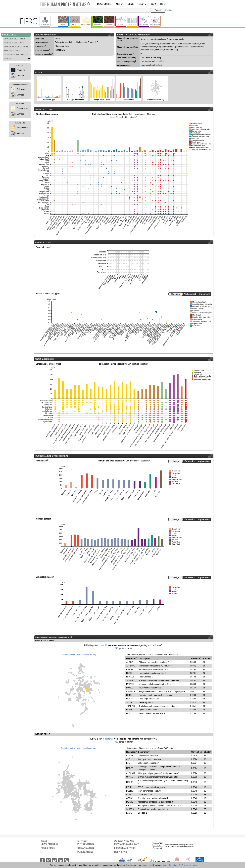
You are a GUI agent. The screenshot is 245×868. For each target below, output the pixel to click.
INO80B (130, 688)
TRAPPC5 (131, 706)
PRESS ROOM (48, 848)
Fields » (169, 10)
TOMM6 (130, 680)
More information (170, 865)
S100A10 (130, 809)
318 (116, 648)
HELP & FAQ (121, 852)
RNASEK (130, 677)
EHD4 (129, 763)
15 (126, 655)
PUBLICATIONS (85, 852)
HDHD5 (130, 782)
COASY (130, 756)
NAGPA (130, 768)
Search (158, 10)
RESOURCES (104, 4)
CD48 (129, 795)
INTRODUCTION (86, 844)
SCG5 (129, 702)
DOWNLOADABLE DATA (127, 844)
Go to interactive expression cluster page (79, 655)
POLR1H (130, 791)
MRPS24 (130, 684)
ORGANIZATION (86, 848)
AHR (128, 759)
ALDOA (130, 662)
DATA (153, 4)
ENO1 (129, 813)
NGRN (129, 695)
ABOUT (120, 4)
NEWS (131, 4)
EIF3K (129, 806)
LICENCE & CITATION (125, 848)
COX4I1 (130, 798)
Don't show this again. (188, 865)
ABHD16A (131, 691)
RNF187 (130, 699)
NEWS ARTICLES (50, 844)
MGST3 (130, 802)
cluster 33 (109, 739)
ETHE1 (129, 787)
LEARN (142, 4)
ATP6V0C (131, 666)
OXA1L (129, 777)
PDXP (129, 710)
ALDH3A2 (131, 773)
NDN (128, 713)
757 (116, 742)
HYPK (129, 673)
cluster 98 (103, 645)
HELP (163, 4)
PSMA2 (130, 669)
